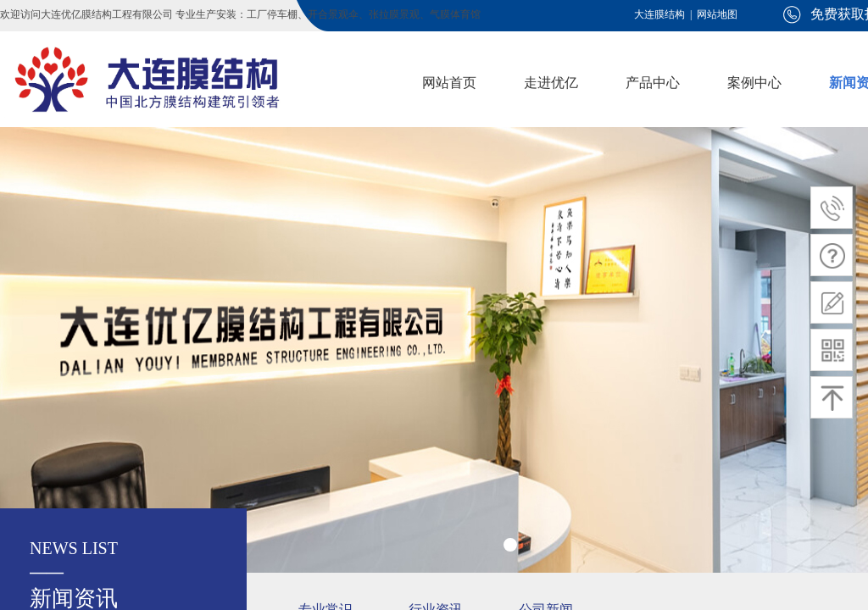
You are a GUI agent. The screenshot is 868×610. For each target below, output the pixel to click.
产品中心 (653, 83)
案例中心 (754, 83)
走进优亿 (551, 83)
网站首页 (449, 83)
